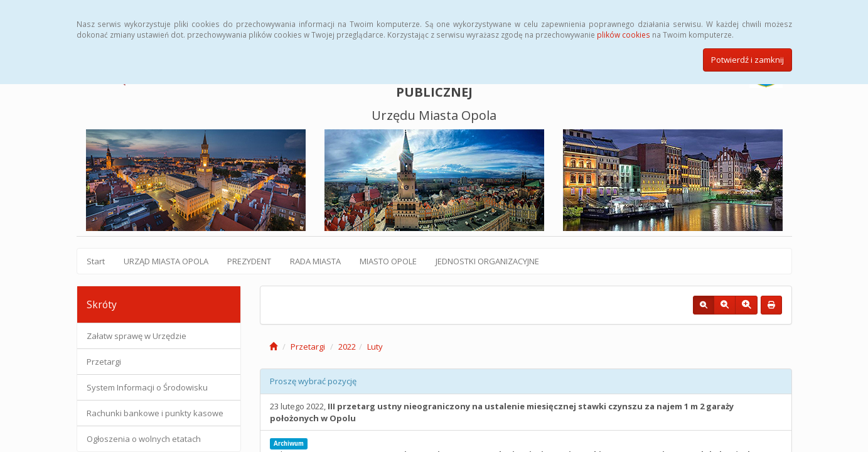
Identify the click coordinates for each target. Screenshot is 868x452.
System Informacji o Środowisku (147, 387)
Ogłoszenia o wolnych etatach (144, 439)
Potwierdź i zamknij (747, 60)
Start (96, 261)
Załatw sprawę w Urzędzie (137, 336)
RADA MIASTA (315, 261)
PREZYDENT (249, 261)
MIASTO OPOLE (388, 261)
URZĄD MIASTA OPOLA (166, 261)
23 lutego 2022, (502, 412)
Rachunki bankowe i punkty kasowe (155, 413)
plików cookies (624, 35)
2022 (347, 347)
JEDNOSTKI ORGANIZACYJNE (487, 261)
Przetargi (104, 362)
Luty (375, 347)
